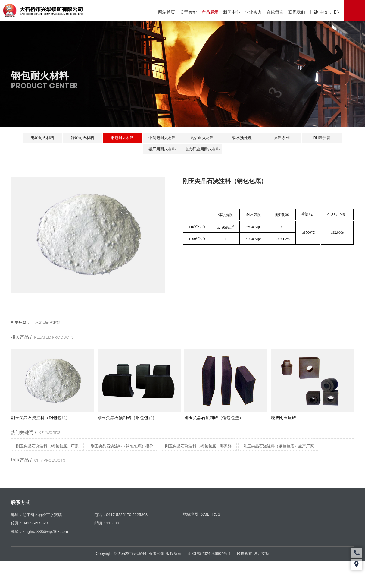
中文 (324, 12)
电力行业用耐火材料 (203, 149)
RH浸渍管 (324, 138)
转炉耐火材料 (81, 138)
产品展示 (210, 12)
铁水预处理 (243, 138)
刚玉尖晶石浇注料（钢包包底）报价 (122, 446)
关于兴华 (188, 12)
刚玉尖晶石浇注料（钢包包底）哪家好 (198, 446)
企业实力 (253, 12)
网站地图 (190, 514)
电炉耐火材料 (40, 138)
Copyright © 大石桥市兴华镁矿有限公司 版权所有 (139, 553)
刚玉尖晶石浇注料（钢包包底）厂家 (47, 446)
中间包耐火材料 (162, 138)
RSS (216, 514)
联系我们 (296, 12)
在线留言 (275, 12)
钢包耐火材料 (121, 138)
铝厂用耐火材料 (162, 149)
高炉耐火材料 (202, 138)
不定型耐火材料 (48, 323)
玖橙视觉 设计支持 (253, 553)
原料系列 (283, 138)
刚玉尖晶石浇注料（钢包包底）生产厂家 (279, 446)
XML (205, 514)
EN (337, 12)
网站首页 (166, 12)
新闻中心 (231, 12)
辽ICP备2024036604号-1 (209, 553)
